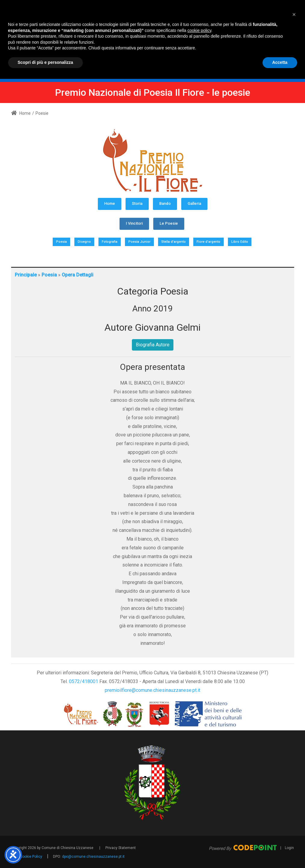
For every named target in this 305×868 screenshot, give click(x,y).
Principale (26, 275)
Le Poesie (169, 223)
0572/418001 (84, 681)
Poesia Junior (139, 242)
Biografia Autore (153, 345)
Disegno (84, 242)
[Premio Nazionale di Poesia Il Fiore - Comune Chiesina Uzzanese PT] (191, 35)
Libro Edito (240, 242)
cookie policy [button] (199, 820)
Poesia (61, 242)
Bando (165, 203)
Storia (137, 203)
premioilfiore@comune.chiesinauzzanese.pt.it (152, 690)
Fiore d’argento (209, 242)
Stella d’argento (174, 242)
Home (21, 113)
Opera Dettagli (78, 275)
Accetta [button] (280, 851)
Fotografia (110, 242)
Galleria (194, 203)
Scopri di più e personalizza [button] (45, 851)
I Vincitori (134, 223)
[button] (294, 804)
